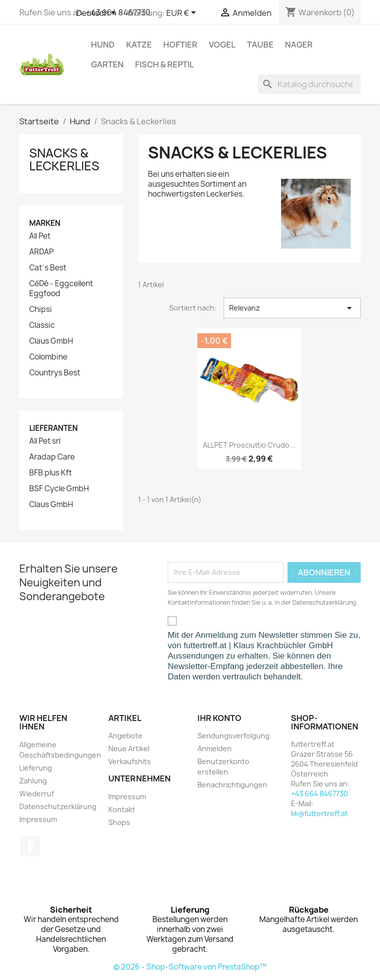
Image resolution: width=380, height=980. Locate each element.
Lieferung (36, 768)
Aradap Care (52, 457)
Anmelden (214, 748)
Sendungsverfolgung (234, 736)
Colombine (48, 357)
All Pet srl (45, 441)
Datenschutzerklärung (58, 806)
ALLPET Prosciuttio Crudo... (249, 445)
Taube (260, 45)
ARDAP (41, 252)
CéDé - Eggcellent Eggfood (61, 289)
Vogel (222, 45)
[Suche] (309, 84)
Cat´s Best (48, 268)
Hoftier (180, 45)
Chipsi (41, 309)
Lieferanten (53, 428)
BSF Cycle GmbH (59, 489)
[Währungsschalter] (183, 13)
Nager (299, 45)
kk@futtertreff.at (319, 813)
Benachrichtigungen (232, 785)
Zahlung (33, 781)
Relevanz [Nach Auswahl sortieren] (292, 308)
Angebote (125, 736)
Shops (119, 822)
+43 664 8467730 (319, 794)
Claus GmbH (51, 341)
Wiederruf (37, 794)
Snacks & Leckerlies (64, 159)
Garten (107, 64)
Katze (139, 45)
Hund (103, 45)
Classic (42, 325)
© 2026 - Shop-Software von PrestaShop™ (190, 967)
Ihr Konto (219, 718)
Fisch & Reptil (165, 64)
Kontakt (122, 809)
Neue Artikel (129, 748)
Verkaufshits (130, 761)
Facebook (30, 846)
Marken (45, 223)
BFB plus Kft (50, 473)
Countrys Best (55, 373)
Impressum (38, 819)
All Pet (40, 236)
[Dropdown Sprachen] (98, 13)
